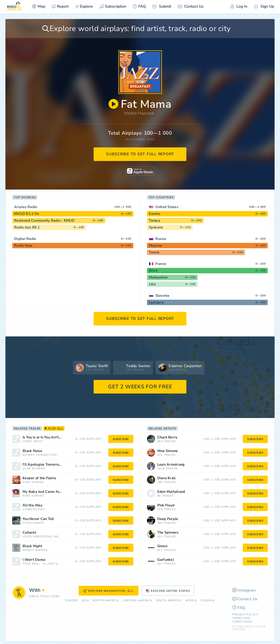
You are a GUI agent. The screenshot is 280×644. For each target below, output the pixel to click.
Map (39, 6)
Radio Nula (23, 246)
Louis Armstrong (171, 465)
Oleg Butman (34, 469)
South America (169, 601)
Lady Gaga (53, 564)
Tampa (154, 221)
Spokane (156, 227)
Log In (239, 6)
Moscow (156, 246)
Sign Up (264, 6)
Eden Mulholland (171, 492)
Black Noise (32, 451)
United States (167, 207)
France (161, 264)
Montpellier (159, 277)
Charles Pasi (34, 510)
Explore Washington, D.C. (109, 591)
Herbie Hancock (139, 113)
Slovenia (162, 296)
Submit (162, 6)
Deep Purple (168, 519)
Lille (152, 284)
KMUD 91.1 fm (27, 214)
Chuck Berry (33, 523)
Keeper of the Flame (39, 478)
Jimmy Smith (33, 442)
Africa (191, 601)
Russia (161, 239)
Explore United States (168, 591)
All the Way (33, 505)
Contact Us (191, 6)
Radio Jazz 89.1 (27, 227)
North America (106, 601)
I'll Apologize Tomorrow (42, 465)
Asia (85, 601)
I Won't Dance (34, 560)
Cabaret (29, 533)
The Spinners (168, 533)
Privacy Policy (245, 615)
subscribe (121, 439)
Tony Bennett (32, 564)
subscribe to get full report (140, 154)
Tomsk (154, 252)
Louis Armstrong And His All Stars (42, 537)
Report (60, 6)
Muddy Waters (35, 550)
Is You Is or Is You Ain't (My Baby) (49, 437)
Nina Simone (33, 482)
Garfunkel (166, 560)
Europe (72, 601)
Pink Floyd (166, 505)
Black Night (32, 546)
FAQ (139, 6)
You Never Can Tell (38, 519)
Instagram (244, 590)
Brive (153, 271)
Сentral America (137, 601)
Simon (162, 546)
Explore (84, 6)
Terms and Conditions (242, 620)
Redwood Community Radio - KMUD (44, 221)
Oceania (208, 601)
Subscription (113, 6)
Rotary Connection (40, 455)
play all (54, 429)
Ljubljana (156, 302)
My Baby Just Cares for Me (44, 492)
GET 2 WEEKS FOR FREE (140, 387)
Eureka (155, 214)
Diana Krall (167, 478)
